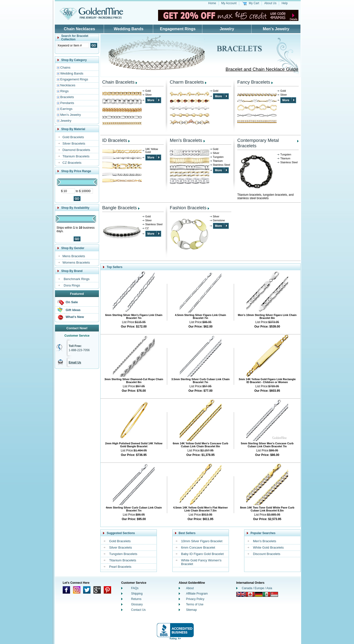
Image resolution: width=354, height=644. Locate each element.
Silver (149, 95)
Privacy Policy (195, 599)
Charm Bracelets (187, 82)
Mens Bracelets (74, 256)
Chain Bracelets (118, 82)
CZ (147, 228)
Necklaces (68, 85)
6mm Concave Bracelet (198, 547)
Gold (148, 91)
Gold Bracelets (73, 137)
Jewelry (227, 29)
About (190, 588)
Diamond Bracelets (76, 150)
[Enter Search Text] (73, 45)
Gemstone (219, 220)
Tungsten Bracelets (123, 554)
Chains (65, 67)
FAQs (135, 588)
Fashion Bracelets (188, 208)
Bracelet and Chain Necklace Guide (262, 69)
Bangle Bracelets (120, 208)
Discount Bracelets (267, 554)
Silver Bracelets (74, 143)
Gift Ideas (73, 310)
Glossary (137, 604)
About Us (270, 3)
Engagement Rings (178, 29)
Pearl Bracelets (120, 567)
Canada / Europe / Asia (257, 588)
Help (285, 3)
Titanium (218, 161)
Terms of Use (195, 604)
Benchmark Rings (77, 279)
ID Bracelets (115, 140)
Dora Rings (72, 285)
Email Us (75, 362)
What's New (75, 317)
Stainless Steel (222, 165)
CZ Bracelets (72, 163)
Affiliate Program (197, 594)
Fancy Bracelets (254, 82)
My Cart (254, 3)
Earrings (66, 109)
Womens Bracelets (76, 262)
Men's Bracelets (186, 140)
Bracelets (67, 97)
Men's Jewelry (276, 29)
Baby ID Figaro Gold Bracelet (202, 554)
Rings (64, 91)
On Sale (72, 302)
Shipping (137, 594)
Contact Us (138, 610)
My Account (229, 3)
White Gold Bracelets (268, 547)
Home (212, 3)
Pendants (67, 103)
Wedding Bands (129, 29)
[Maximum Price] (87, 191)
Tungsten (218, 157)
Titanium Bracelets (76, 156)
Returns (136, 599)
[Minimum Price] (69, 191)
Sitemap (192, 610)
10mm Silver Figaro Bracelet (202, 541)
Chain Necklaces (79, 29)
